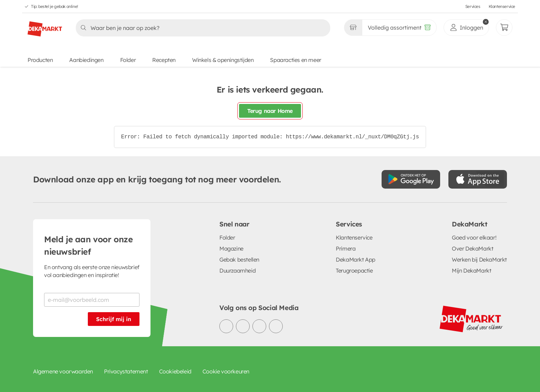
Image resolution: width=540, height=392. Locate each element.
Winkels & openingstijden (223, 60)
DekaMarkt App (356, 259)
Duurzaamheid (237, 271)
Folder (128, 60)
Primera (346, 248)
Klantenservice (502, 6)
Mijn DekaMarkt (471, 271)
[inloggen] (466, 28)
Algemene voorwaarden (63, 371)
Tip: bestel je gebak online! (55, 6)
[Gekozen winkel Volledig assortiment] (353, 28)
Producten (40, 60)
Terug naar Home (270, 111)
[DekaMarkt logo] (45, 26)
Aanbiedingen (86, 60)
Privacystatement (126, 371)
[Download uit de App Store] (478, 179)
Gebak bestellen (239, 259)
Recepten (164, 60)
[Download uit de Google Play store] (411, 179)
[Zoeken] (201, 28)
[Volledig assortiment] (399, 28)
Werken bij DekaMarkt (479, 259)
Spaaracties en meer (295, 60)
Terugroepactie (354, 271)
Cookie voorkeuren (226, 371)
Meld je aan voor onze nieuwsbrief (89, 245)
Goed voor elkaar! (474, 237)
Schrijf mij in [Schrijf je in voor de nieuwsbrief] (114, 319)
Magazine (231, 248)
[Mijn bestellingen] (504, 28)
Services (473, 6)
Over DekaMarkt (473, 248)
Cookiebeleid (175, 371)
